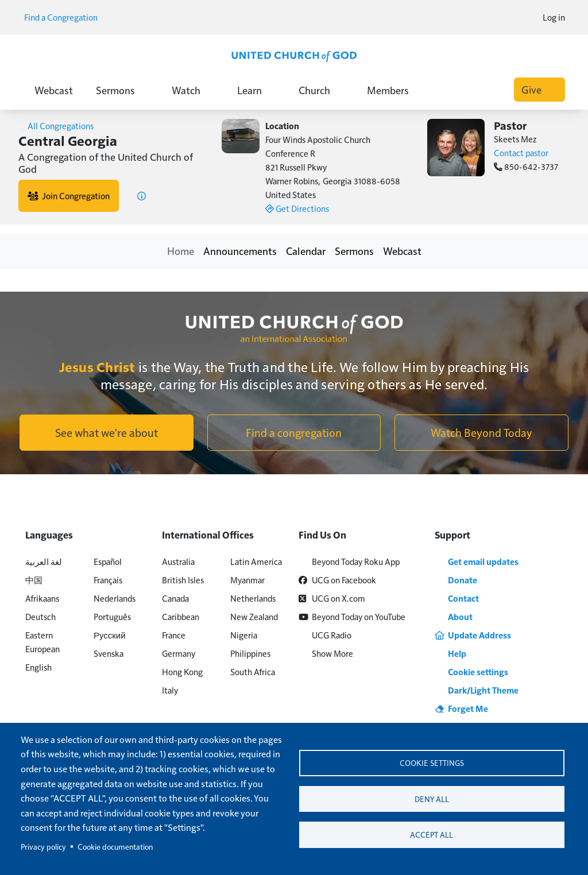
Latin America (256, 561)
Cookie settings (432, 762)
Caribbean (181, 616)
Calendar (306, 251)
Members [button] (395, 90)
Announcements (240, 251)
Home (181, 251)
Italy (170, 690)
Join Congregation (69, 195)
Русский (110, 635)
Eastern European (42, 642)
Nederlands (115, 598)
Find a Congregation (65, 17)
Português (112, 616)
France (174, 635)
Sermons (354, 251)
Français (108, 580)
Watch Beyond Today (481, 432)
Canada (175, 598)
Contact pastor (521, 152)
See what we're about (107, 432)
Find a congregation (294, 432)
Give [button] (539, 89)
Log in (554, 17)
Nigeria (244, 635)
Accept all (432, 836)
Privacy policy (43, 847)
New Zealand (254, 616)
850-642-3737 (526, 166)
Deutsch (40, 616)
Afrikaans (42, 598)
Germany (179, 653)
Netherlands (253, 598)
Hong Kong (182, 671)
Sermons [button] (122, 90)
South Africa (253, 671)
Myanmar (247, 580)
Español (108, 561)
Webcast (54, 90)
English (38, 667)
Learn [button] (256, 90)
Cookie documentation (115, 847)
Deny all (432, 799)
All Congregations (56, 125)
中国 (34, 580)
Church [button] (321, 90)
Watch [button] (193, 90)
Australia (178, 561)
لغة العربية (44, 561)
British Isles (183, 580)
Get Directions (297, 208)
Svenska (109, 653)
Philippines (250, 653)
